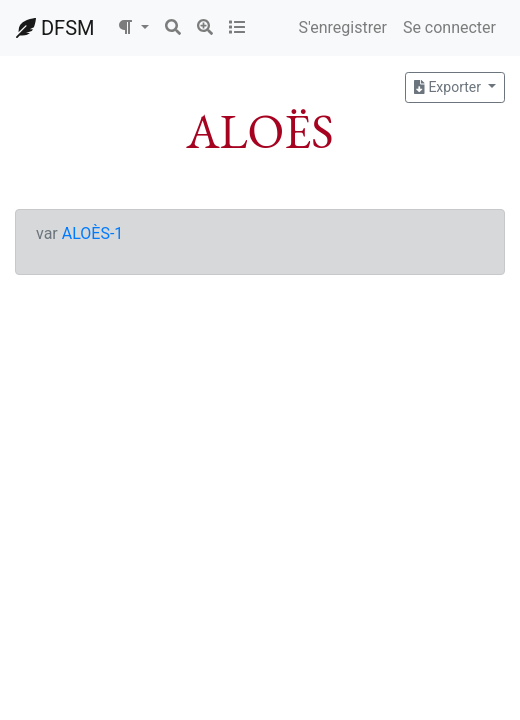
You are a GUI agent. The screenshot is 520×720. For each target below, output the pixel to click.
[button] (133, 28)
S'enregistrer (342, 27)
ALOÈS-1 (93, 233)
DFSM (55, 28)
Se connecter (449, 27)
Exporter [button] (449, 87)
